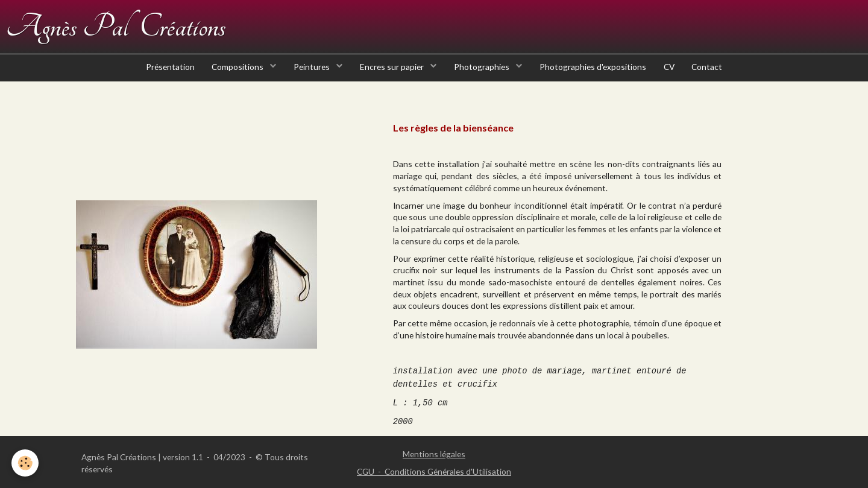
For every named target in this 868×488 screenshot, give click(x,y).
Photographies (483, 72)
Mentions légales (434, 454)
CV (672, 72)
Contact (712, 72)
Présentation (165, 72)
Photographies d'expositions (595, 72)
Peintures (311, 72)
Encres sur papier (392, 72)
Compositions (235, 72)
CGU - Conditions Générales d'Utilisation (434, 471)
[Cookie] (26, 463)
